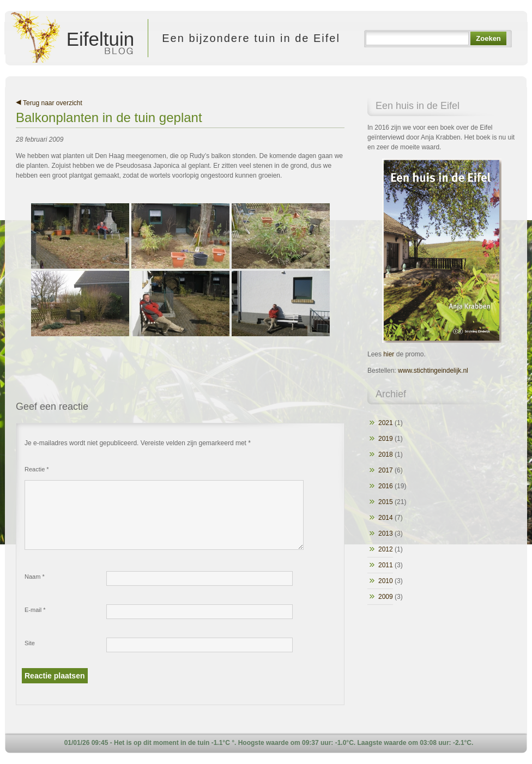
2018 (386, 454)
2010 (386, 581)
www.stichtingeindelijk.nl (433, 371)
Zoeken (488, 38)
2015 (386, 502)
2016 (386, 486)
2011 (386, 565)
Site (30, 643)
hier (389, 354)
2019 (386, 439)
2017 (386, 470)
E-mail (35, 610)
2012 (386, 549)
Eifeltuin (73, 38)
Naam (35, 577)
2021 (386, 423)
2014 (386, 518)
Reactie (37, 469)
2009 (386, 597)
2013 (386, 533)
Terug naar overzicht (49, 103)
